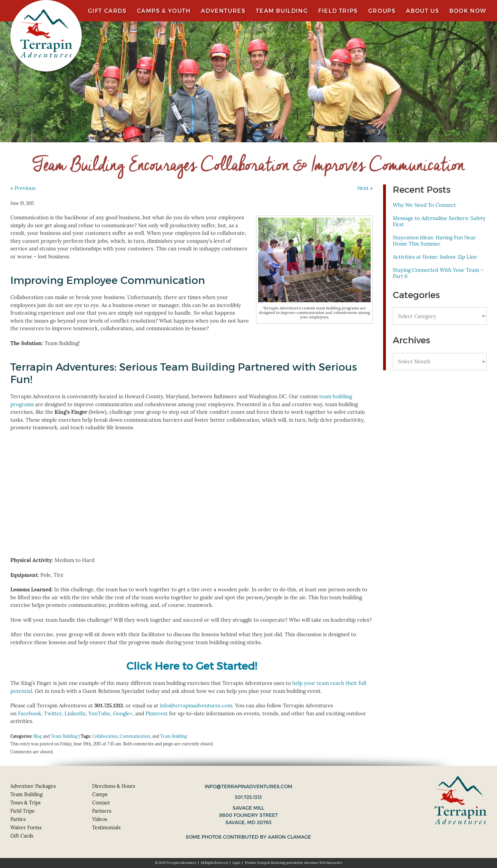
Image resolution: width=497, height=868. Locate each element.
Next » (365, 188)
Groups (382, 11)
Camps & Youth (164, 11)
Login (236, 863)
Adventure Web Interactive (323, 863)
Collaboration (105, 736)
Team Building (282, 11)
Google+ (123, 713)
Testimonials (106, 828)
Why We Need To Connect (424, 205)
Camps (100, 794)
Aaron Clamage (289, 837)
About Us (422, 11)
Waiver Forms (26, 828)
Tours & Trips (25, 803)
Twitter (53, 713)
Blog (38, 736)
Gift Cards (107, 11)
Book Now (468, 11)
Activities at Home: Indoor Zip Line (435, 257)
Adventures (223, 11)
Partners (102, 811)
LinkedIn (75, 713)
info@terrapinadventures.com (196, 705)
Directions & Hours (114, 786)
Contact (101, 803)
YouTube (99, 713)
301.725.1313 (248, 797)
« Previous (23, 188)
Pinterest (157, 713)
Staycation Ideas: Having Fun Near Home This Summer (434, 241)
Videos (100, 819)
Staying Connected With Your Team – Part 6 (438, 273)
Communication (135, 736)
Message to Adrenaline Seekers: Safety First (439, 221)
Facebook (30, 713)
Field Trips (338, 11)
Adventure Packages (33, 786)
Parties (18, 819)
